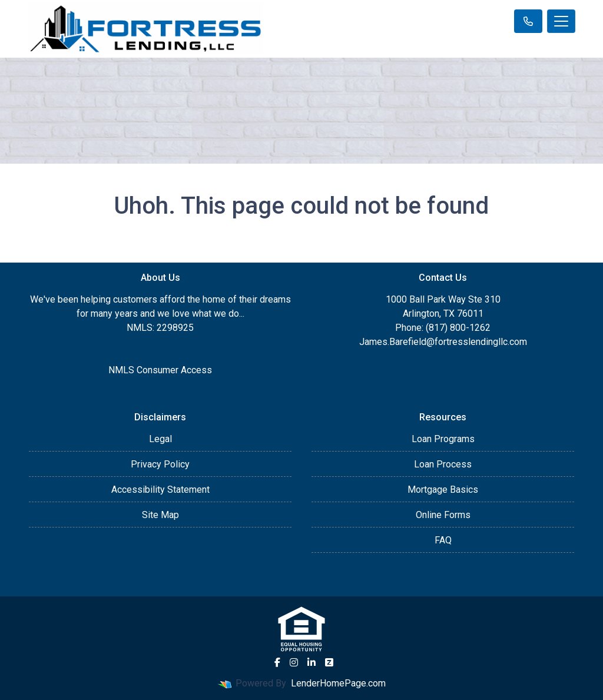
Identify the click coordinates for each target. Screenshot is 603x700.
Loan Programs (443, 439)
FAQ (443, 540)
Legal (160, 439)
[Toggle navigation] (561, 21)
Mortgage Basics (443, 490)
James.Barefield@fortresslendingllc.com (443, 342)
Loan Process (443, 464)
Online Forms (443, 515)
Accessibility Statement (160, 490)
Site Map (160, 515)
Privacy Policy (160, 464)
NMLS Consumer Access (160, 370)
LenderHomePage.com (338, 683)
